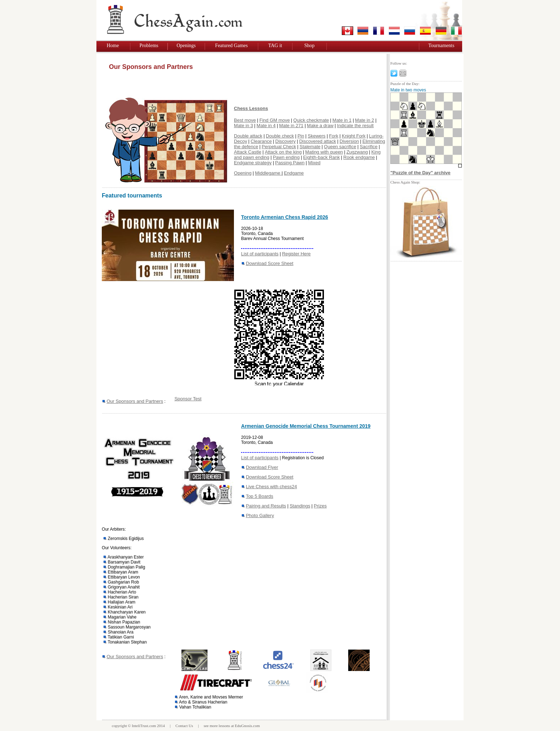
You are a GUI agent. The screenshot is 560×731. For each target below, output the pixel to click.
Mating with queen (324, 152)
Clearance (261, 141)
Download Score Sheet (269, 263)
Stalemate (310, 147)
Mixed (314, 163)
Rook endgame (359, 157)
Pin (301, 136)
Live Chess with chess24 (271, 487)
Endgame (294, 173)
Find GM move (274, 120)
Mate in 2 (364, 120)
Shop (309, 46)
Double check (280, 136)
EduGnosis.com (247, 726)
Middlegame (268, 173)
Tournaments (441, 46)
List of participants (260, 254)
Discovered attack (318, 141)
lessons (224, 726)
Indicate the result (356, 126)
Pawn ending (286, 157)
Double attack (248, 136)
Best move (245, 120)
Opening (243, 173)
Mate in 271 (291, 126)
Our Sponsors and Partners (135, 401)
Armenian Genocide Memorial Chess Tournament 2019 (306, 426)
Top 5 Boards (259, 496)
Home (113, 46)
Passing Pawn (290, 163)
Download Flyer (262, 467)
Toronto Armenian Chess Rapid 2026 (285, 217)
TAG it (275, 46)
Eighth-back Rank (322, 157)
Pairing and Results (266, 506)
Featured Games (231, 46)
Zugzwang (357, 152)
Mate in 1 (342, 120)
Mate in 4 (266, 126)
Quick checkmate (311, 120)
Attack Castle (248, 152)
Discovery (286, 141)
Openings (186, 46)
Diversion (349, 141)
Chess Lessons (251, 108)
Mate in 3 (243, 126)
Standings (300, 506)
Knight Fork (354, 136)
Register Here (296, 254)
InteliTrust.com (144, 726)
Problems (149, 46)
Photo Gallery (260, 515)
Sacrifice (369, 147)
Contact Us (184, 726)
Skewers (317, 136)
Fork (334, 136)
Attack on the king (283, 152)
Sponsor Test (188, 399)
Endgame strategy (253, 163)
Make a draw (320, 126)
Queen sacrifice (340, 147)
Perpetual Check (279, 147)
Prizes (320, 506)
